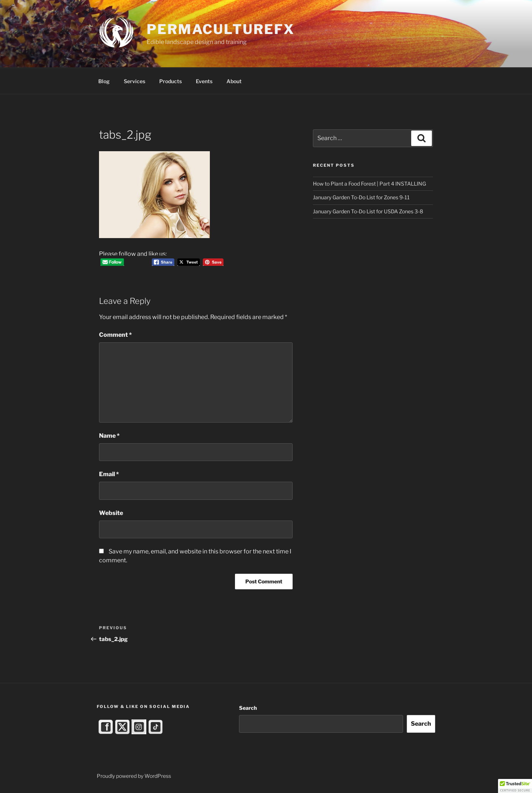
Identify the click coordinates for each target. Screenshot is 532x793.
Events (204, 81)
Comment (115, 335)
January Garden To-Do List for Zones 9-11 (361, 197)
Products (170, 81)
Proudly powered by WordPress (134, 776)
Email (109, 474)
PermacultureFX (221, 29)
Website (111, 513)
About (234, 81)
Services (134, 81)
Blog (104, 81)
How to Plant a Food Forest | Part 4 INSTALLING (369, 184)
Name (109, 436)
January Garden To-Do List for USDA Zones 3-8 (368, 211)
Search (248, 708)
